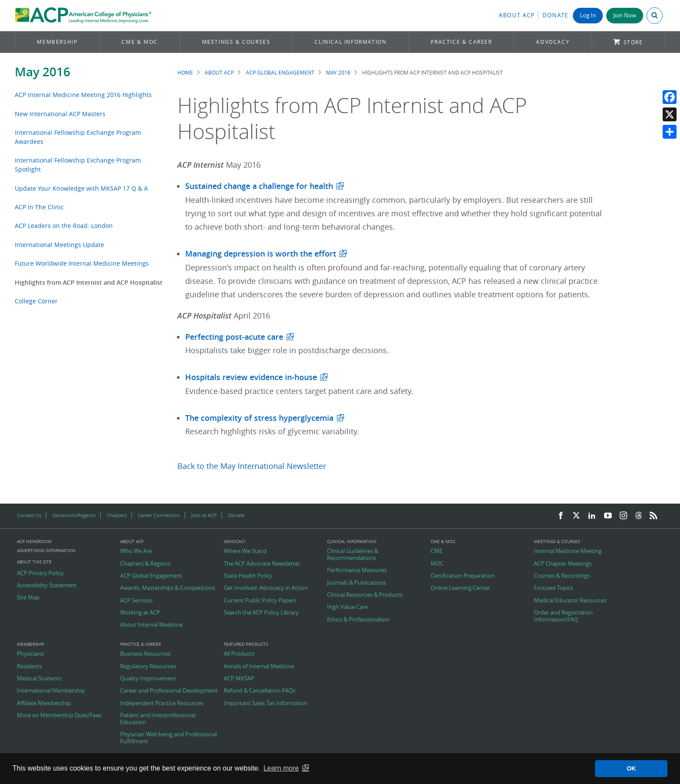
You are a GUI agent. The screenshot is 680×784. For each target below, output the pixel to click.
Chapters (117, 515)
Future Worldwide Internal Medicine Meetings (82, 263)
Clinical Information (350, 42)
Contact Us (29, 515)
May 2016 (42, 72)
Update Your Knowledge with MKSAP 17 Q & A (81, 188)
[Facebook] (561, 516)
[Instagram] (624, 516)
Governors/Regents (74, 515)
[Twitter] (576, 516)
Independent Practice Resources (162, 703)
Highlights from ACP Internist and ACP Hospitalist (89, 282)
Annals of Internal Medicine (259, 667)
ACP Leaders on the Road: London (64, 226)
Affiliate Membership (44, 703)
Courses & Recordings (562, 576)
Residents (29, 667)
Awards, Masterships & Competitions (168, 588)
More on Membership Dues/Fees (59, 716)
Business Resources (145, 654)
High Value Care (347, 607)
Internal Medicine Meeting (568, 551)
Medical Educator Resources (570, 601)
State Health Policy (248, 576)
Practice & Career (461, 42)
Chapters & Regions (145, 564)
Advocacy (553, 42)
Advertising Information (46, 551)
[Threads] (639, 516)
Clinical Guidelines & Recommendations (353, 555)
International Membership (51, 691)
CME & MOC (139, 42)
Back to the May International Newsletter (252, 466)
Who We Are (136, 551)
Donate (556, 15)
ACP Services (136, 601)
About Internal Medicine (151, 625)
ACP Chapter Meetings (563, 564)
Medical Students (39, 679)
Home (185, 73)
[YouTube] (608, 516)
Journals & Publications (356, 583)
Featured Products (246, 644)
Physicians (30, 654)
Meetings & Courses (236, 42)
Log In (588, 15)
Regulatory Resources (148, 667)
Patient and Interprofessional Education (158, 719)
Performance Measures (357, 570)
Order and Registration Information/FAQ (563, 616)
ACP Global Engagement (280, 73)
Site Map (28, 598)
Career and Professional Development (169, 691)
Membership (57, 42)
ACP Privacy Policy (40, 573)
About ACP (517, 15)
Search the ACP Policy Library (261, 613)
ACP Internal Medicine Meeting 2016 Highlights (83, 95)
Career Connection (159, 515)
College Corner (36, 301)
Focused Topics (553, 588)
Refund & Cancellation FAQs (260, 691)
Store (633, 42)
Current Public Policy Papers (260, 601)
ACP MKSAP (239, 679)
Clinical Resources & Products (365, 595)
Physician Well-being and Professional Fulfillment (168, 738)
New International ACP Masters (60, 114)
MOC (437, 564)
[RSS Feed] (654, 516)
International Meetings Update (59, 245)
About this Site (34, 562)
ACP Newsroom (34, 542)
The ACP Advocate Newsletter (262, 564)
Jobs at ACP (204, 515)
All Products (239, 654)
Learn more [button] (281, 768)
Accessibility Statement (47, 586)
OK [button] (631, 768)
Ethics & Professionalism (358, 620)
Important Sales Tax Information (266, 703)
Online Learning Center (460, 588)
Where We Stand (245, 551)
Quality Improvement (148, 679)
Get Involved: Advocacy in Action (266, 588)
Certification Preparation (463, 576)
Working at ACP (140, 613)
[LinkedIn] (592, 516)
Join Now (625, 15)
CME (436, 551)
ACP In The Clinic (39, 207)
